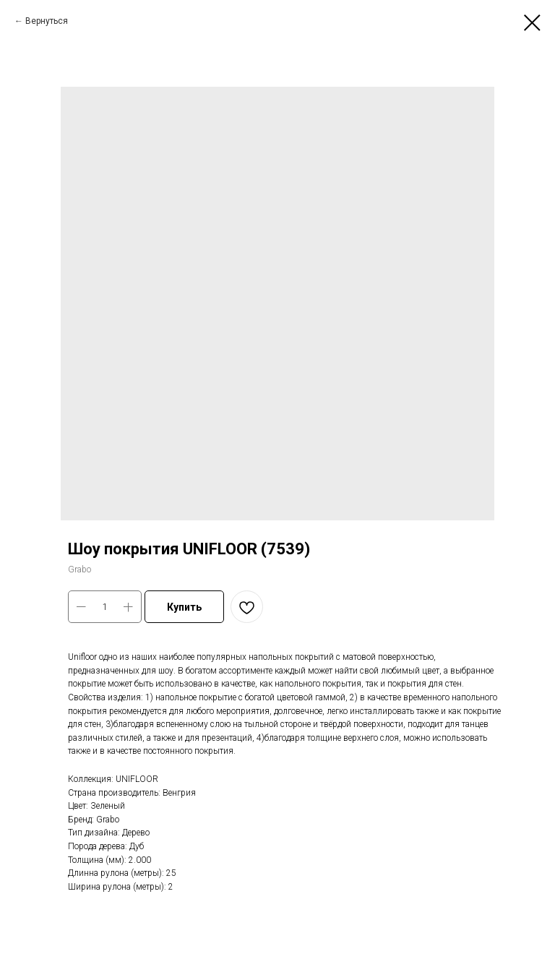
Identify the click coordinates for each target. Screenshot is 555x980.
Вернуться (47, 21)
